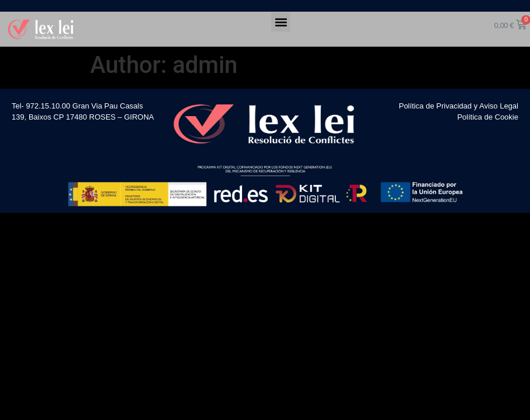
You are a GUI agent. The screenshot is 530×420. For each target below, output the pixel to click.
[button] (281, 22)
